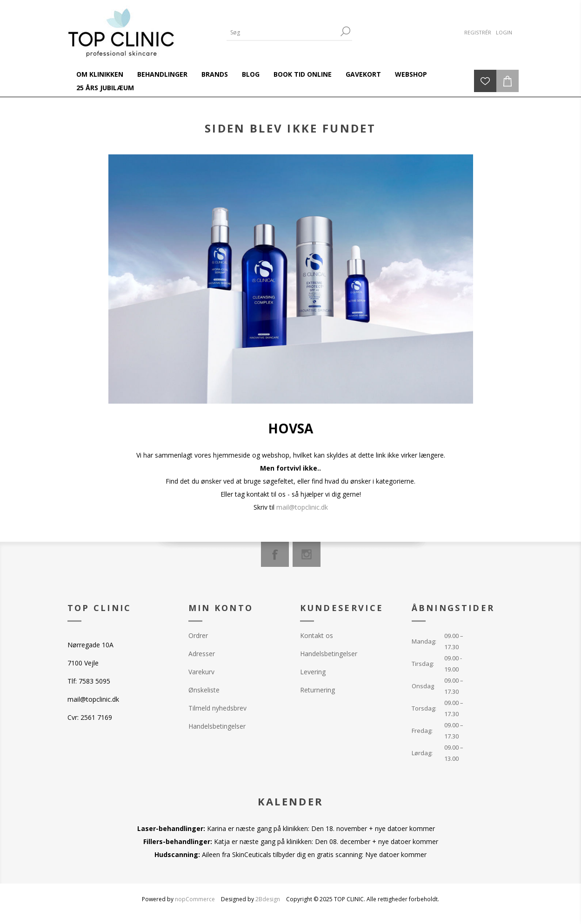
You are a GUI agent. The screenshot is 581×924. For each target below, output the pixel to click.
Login (504, 32)
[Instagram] (307, 554)
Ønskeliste (204, 690)
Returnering (317, 690)
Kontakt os (317, 635)
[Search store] (282, 32)
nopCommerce (195, 899)
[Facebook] (275, 554)
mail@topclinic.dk (302, 507)
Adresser (202, 654)
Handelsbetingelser (217, 726)
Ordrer (198, 635)
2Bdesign (268, 899)
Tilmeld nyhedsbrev (217, 708)
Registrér (478, 32)
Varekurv (201, 672)
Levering (313, 672)
